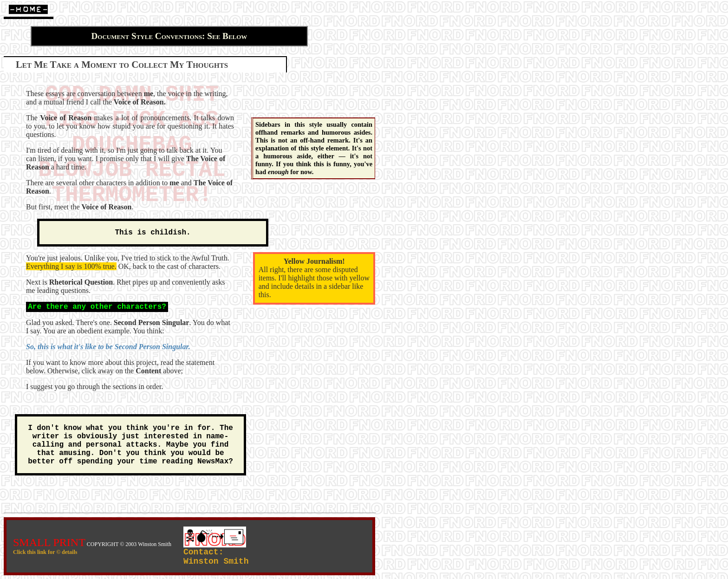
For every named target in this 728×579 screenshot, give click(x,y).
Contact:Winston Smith (216, 557)
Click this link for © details (45, 552)
